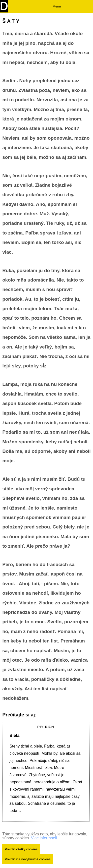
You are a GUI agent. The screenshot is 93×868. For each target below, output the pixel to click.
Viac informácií (44, 838)
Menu (57, 6)
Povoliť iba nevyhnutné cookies (28, 859)
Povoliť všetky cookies (21, 849)
